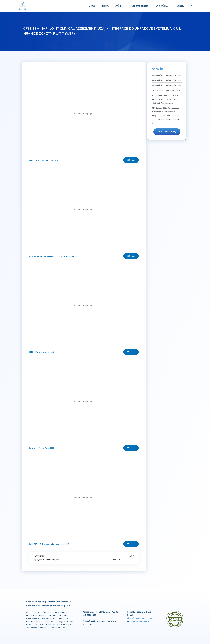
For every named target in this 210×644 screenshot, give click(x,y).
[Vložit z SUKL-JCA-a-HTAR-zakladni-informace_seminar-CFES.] (84, 499)
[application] (129, 6)
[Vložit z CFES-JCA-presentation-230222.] (84, 306)
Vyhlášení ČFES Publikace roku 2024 (166, 75)
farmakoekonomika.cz (142, 621)
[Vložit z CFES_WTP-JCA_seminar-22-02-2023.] (84, 113)
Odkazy (181, 6)
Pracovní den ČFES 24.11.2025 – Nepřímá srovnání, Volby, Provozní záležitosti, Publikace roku (165, 99)
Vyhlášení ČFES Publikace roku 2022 (166, 85)
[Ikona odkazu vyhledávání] (191, 6)
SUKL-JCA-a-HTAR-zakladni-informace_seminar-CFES (50, 545)
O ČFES (125, 6)
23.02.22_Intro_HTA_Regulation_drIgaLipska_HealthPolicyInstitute (55, 257)
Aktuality (112, 6)
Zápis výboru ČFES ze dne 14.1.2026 (166, 90)
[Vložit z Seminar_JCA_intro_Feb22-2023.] (84, 402)
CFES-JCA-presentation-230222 (42, 353)
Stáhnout (131, 160)
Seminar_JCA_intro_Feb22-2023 (42, 449)
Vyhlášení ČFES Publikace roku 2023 (166, 80)
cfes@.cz (140, 618)
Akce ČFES (166, 6)
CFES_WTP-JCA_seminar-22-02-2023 (44, 160)
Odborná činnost (145, 6)
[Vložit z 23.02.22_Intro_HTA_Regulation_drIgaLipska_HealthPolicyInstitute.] (84, 210)
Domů (100, 6)
